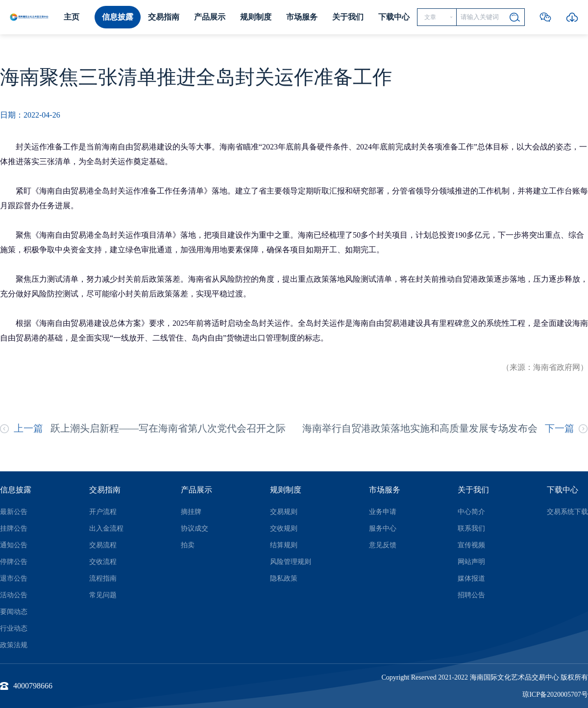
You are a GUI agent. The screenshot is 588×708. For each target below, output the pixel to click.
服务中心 (383, 528)
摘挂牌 (191, 512)
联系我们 (471, 528)
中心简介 (471, 512)
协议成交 (195, 528)
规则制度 (256, 17)
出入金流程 (106, 528)
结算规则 (284, 545)
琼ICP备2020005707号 (555, 695)
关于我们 (348, 17)
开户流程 (103, 512)
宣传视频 (471, 545)
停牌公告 (14, 562)
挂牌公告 (14, 528)
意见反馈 (383, 545)
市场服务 (302, 17)
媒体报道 (471, 578)
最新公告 (14, 512)
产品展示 (210, 17)
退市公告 (14, 578)
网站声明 (471, 562)
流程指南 (103, 578)
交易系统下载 (567, 512)
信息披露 (118, 17)
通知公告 (14, 545)
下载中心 (394, 17)
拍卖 (188, 545)
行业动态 (14, 628)
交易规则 (284, 512)
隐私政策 (284, 578)
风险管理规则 (291, 562)
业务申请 (383, 512)
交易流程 (103, 545)
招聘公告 (471, 595)
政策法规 (14, 645)
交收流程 (103, 562)
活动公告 (14, 595)
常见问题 (103, 595)
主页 (72, 17)
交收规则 (284, 528)
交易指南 (164, 17)
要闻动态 (14, 612)
